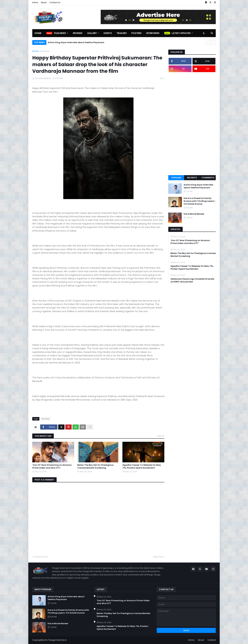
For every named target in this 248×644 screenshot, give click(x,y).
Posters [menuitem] (136, 33)
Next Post (158, 557)
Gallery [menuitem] (92, 33)
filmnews (45, 51)
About (44, 2)
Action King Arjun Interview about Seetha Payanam (76, 42)
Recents (192, 178)
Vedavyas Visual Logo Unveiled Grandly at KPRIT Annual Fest (192, 280)
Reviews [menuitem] (78, 33)
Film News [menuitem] (60, 33)
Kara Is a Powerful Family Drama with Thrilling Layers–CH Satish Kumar (200, 201)
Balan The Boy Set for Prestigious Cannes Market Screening (95, 466)
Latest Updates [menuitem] (181, 33)
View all (161, 436)
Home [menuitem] (38, 33)
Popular (176, 178)
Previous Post (41, 557)
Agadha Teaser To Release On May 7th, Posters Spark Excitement (142, 466)
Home (35, 2)
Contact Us (55, 2)
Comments (208, 178)
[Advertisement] (192, 124)
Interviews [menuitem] (153, 33)
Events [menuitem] (108, 33)
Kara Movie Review (194, 214)
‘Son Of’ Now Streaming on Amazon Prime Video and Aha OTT (52, 466)
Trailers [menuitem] (122, 33)
